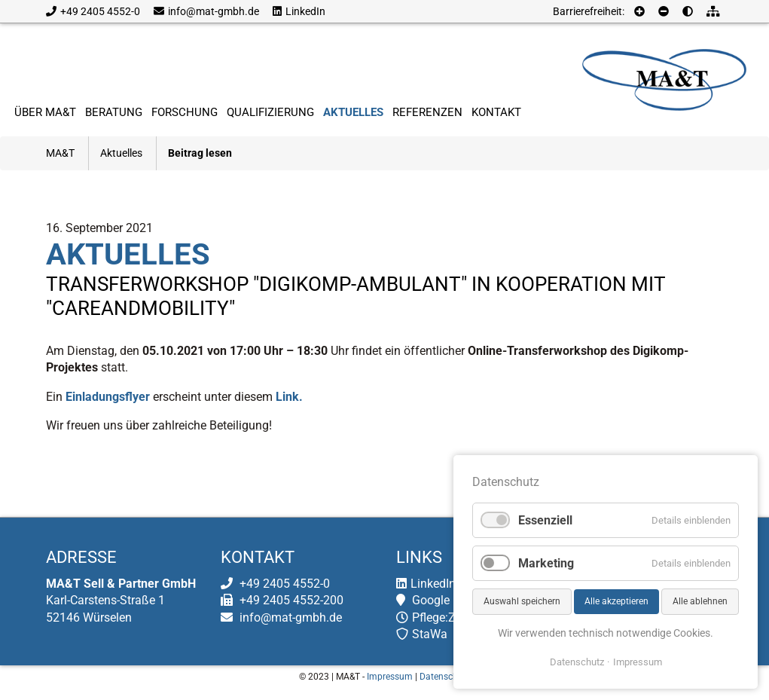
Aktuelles (121, 153)
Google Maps (439, 600)
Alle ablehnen (700, 601)
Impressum (390, 677)
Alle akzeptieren (616, 601)
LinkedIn (299, 11)
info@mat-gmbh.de (206, 11)
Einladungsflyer (108, 397)
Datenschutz (445, 677)
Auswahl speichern (522, 601)
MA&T (60, 153)
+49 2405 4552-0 (93, 11)
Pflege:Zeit (432, 617)
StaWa (422, 634)
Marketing (546, 563)
